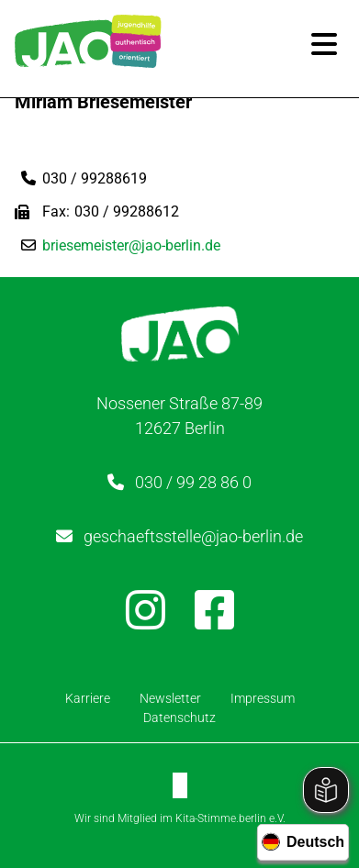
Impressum (263, 698)
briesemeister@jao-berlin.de (131, 245)
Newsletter (170, 698)
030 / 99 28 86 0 (193, 482)
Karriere (88, 698)
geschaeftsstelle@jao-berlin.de (193, 536)
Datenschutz (179, 718)
